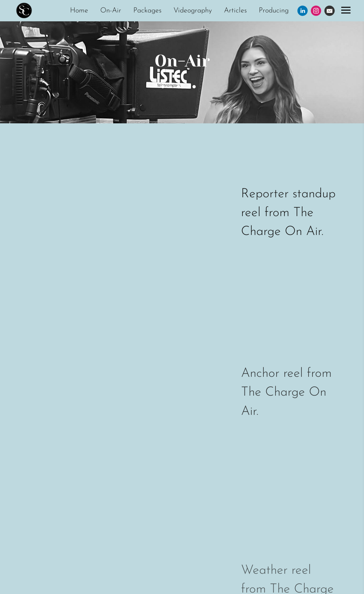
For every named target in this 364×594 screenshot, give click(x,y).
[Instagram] (316, 11)
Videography (193, 11)
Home (79, 11)
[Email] (330, 11)
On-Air (111, 11)
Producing (274, 11)
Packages (147, 11)
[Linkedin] (303, 11)
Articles (235, 11)
